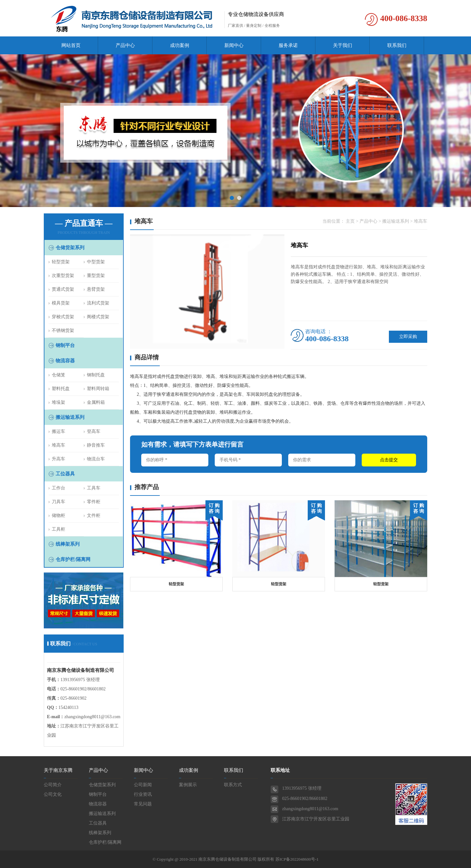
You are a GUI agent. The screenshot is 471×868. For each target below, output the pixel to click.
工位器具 (65, 474)
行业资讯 (143, 794)
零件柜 (94, 502)
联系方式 (233, 785)
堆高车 (58, 445)
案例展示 (188, 785)
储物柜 (58, 515)
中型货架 (96, 262)
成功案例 (180, 45)
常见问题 (143, 804)
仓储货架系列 (70, 248)
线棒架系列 (68, 544)
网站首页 (71, 45)
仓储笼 (58, 375)
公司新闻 (143, 785)
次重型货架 (63, 276)
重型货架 (96, 276)
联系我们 (397, 45)
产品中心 (125, 45)
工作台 (58, 488)
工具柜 (58, 529)
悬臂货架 (96, 289)
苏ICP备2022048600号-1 (297, 859)
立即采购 (408, 337)
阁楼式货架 (98, 317)
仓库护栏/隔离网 (73, 559)
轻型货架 (61, 262)
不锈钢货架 (63, 330)
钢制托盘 (96, 375)
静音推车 (96, 445)
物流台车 (96, 459)
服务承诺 (288, 45)
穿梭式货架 (63, 317)
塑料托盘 (61, 389)
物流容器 (65, 361)
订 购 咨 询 (214, 508)
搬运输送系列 (70, 417)
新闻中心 (234, 45)
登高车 (94, 431)
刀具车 (58, 502)
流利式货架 (98, 303)
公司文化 (53, 794)
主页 (350, 221)
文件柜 (94, 515)
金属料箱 (96, 402)
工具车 (94, 488)
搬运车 (58, 431)
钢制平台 (65, 345)
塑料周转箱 (98, 389)
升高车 (58, 459)
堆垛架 (58, 402)
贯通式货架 (63, 289)
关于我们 (343, 45)
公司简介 (53, 785)
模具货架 (61, 303)
